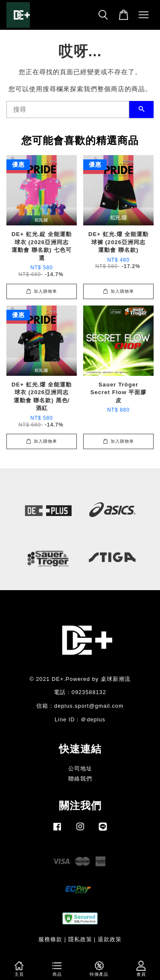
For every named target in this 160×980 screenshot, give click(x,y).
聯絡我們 (80, 779)
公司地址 (80, 768)
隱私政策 (80, 939)
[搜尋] (68, 110)
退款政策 (110, 939)
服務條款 (50, 939)
